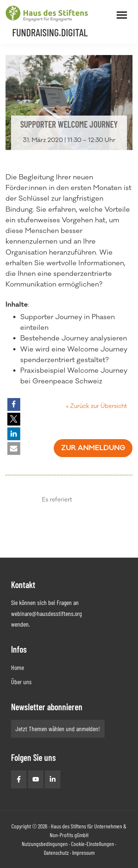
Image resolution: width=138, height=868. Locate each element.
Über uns (21, 682)
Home (17, 667)
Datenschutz (56, 852)
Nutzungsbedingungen (45, 844)
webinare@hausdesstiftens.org (46, 613)
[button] (14, 404)
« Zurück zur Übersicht (97, 406)
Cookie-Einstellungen (93, 844)
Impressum (83, 852)
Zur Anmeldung (93, 448)
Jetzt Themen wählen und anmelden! (58, 729)
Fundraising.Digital (50, 32)
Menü (132, 11)
